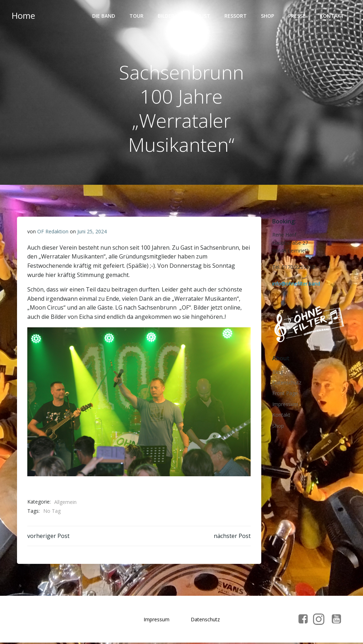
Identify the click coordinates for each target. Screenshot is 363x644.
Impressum (285, 405)
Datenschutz (286, 383)
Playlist (200, 16)
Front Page (285, 394)
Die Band (104, 16)
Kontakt (332, 16)
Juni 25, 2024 (92, 232)
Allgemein (65, 502)
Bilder (166, 16)
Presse (297, 16)
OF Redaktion (53, 232)
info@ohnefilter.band (296, 284)
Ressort (236, 16)
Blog (277, 372)
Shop (268, 16)
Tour (137, 16)
